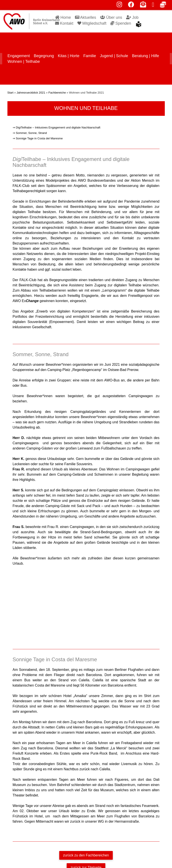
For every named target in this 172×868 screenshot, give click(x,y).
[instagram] (119, 6)
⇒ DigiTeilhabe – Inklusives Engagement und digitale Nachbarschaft (56, 123)
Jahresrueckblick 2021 (31, 88)
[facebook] (131, 6)
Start (10, 88)
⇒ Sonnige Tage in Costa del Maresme (38, 134)
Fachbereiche (57, 88)
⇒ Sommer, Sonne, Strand (30, 128)
